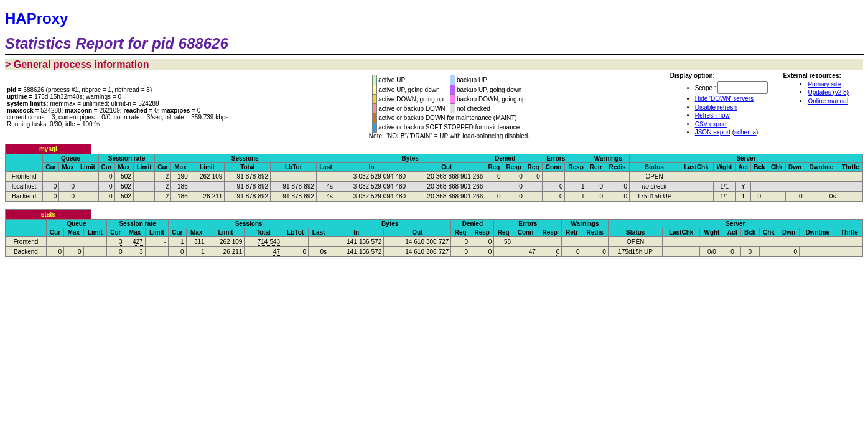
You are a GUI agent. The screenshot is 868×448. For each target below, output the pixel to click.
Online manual (828, 101)
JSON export (713, 132)
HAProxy (36, 18)
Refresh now (712, 115)
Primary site (824, 84)
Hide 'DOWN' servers (724, 99)
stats (48, 214)
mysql (48, 149)
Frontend (24, 176)
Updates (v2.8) (828, 92)
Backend (24, 196)
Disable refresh (716, 107)
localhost (24, 186)
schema (745, 132)
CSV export (711, 124)
